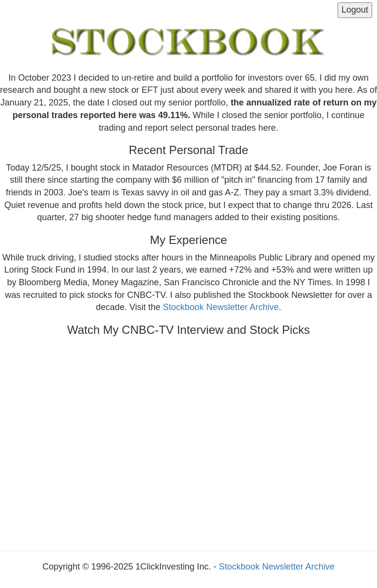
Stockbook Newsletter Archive (221, 307)
